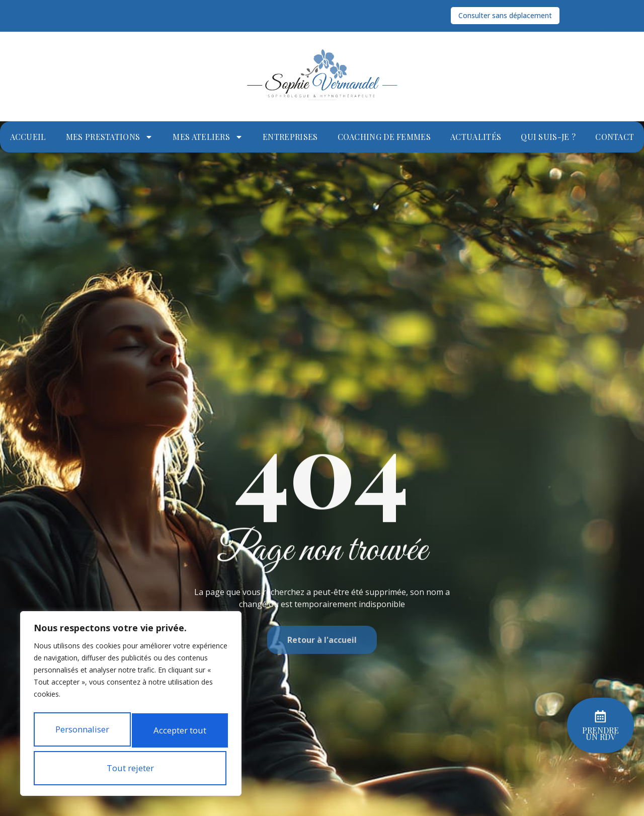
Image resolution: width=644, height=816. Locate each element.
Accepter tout (131, 768)
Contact (615, 137)
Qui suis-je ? (548, 137)
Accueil (28, 137)
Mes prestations (110, 137)
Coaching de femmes (384, 137)
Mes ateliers (208, 137)
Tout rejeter (129, 734)
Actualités (476, 137)
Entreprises (290, 137)
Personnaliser (129, 700)
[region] (131, 691)
